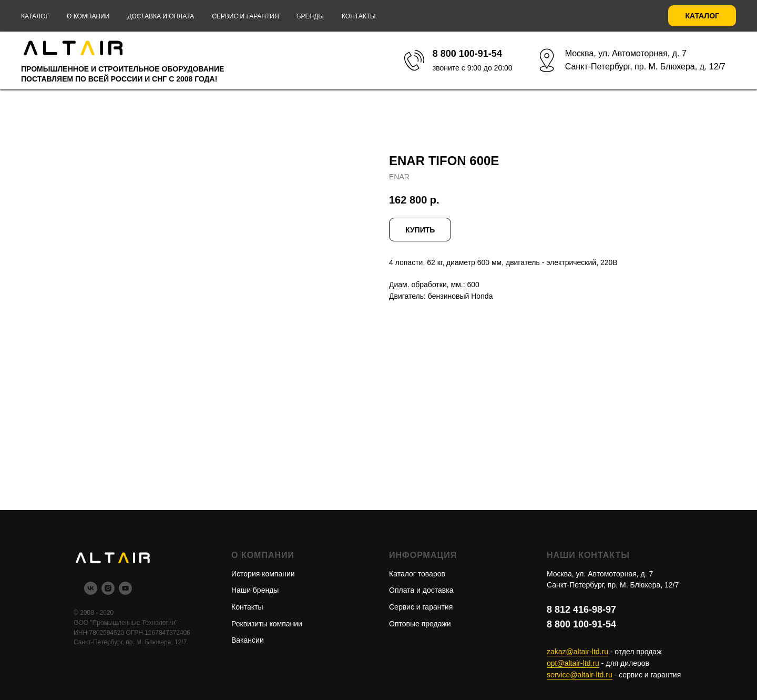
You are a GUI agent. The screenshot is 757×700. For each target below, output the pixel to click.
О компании (88, 16)
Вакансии (248, 640)
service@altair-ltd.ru (580, 675)
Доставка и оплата (161, 16)
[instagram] (108, 592)
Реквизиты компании (267, 624)
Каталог (35, 16)
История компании (263, 574)
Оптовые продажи (420, 624)
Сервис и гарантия (245, 16)
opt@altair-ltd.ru (573, 663)
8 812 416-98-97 (581, 610)
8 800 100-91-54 (581, 624)
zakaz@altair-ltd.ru (577, 652)
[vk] (91, 592)
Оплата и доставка (421, 590)
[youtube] (125, 592)
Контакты (359, 16)
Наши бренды (255, 590)
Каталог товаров (417, 574)
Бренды (310, 16)
